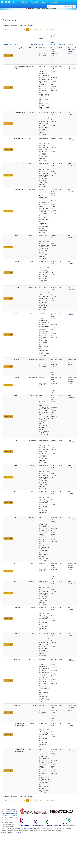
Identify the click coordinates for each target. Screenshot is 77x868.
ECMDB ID (8, 44)
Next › (47, 30)
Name (16, 44)
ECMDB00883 (8, 247)
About (44, 2)
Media (41, 44)
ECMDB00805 (8, 88)
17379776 (71, 68)
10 (28, 30)
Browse (16, 2)
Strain (41, 39)
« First (5, 30)
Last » (52, 30)
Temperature (62, 44)
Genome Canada (23, 828)
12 (34, 30)
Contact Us (53, 2)
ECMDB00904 (8, 593)
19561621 (71, 114)
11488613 (71, 398)
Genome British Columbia (48, 828)
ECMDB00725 (8, 55)
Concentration (34, 44)
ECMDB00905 (8, 735)
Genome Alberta (33, 828)
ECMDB (8, 2)
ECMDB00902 (8, 416)
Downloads (35, 2)
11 (31, 30)
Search (25, 2)
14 (40, 30)
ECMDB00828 (8, 124)
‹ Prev (10, 30)
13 (37, 30)
